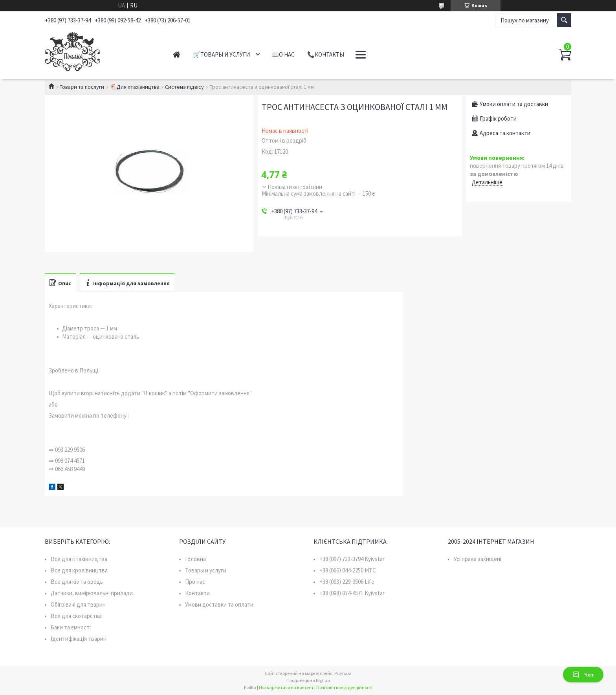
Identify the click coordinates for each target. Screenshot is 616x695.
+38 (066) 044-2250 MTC (348, 570)
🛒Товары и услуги (221, 54)
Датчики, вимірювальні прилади (92, 593)
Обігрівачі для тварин (78, 604)
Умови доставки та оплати (219, 604)
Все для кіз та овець (77, 582)
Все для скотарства (76, 616)
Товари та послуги (82, 87)
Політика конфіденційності (344, 687)
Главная (177, 54)
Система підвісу (184, 87)
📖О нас (283, 54)
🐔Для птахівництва (135, 87)
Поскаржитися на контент (286, 687)
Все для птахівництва (79, 559)
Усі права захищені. (478, 559)
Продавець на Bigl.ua (308, 680)
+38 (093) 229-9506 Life (347, 582)
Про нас (195, 582)
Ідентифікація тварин (79, 639)
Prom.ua (343, 673)
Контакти (197, 593)
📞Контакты (326, 54)
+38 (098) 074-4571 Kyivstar (352, 593)
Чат (583, 675)
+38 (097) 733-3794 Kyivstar (352, 559)
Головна (195, 559)
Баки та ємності (71, 627)
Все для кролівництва (79, 570)
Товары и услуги (206, 570)
